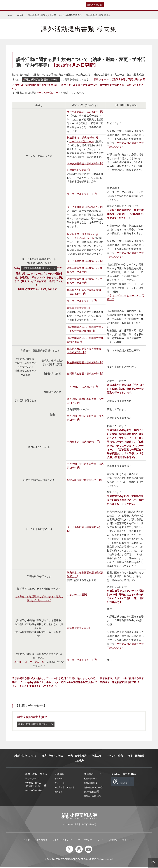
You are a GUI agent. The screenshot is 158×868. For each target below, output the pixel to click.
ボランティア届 (75, 595)
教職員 (59, 5)
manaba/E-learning (33, 791)
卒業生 (19, 5)
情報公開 (59, 780)
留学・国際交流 (136, 757)
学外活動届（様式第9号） (81, 387)
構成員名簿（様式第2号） (81, 138)
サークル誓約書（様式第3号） (83, 164)
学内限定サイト (32, 780)
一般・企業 (30, 5)
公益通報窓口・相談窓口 (66, 788)
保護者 (41, 5)
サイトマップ (128, 841)
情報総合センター (92, 788)
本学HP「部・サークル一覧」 (30, 662)
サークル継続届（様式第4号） (83, 207)
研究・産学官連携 (77, 757)
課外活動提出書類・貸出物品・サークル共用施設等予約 (55, 15)
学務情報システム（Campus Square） (34, 785)
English (68, 5)
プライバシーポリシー (63, 841)
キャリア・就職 (115, 757)
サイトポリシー (85, 841)
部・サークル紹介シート (80, 194)
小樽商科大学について (25, 757)
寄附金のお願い (91, 797)
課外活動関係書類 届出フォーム (42, 80)
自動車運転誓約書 (77, 171)
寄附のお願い (93, 5)
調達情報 (59, 793)
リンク (100, 841)
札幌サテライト (91, 780)
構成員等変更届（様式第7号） (83, 363)
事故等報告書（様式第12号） (83, 480)
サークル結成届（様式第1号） (83, 112)
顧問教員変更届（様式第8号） (83, 374)
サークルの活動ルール (49, 93)
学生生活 (97, 757)
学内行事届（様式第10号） (82, 442)
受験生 (8, 5)
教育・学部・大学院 (52, 757)
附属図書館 (89, 784)
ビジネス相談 (90, 793)
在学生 (50, 5)
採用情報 (113, 841)
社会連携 (79, 761)
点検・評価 (60, 784)
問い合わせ (42, 841)
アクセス (28, 841)
